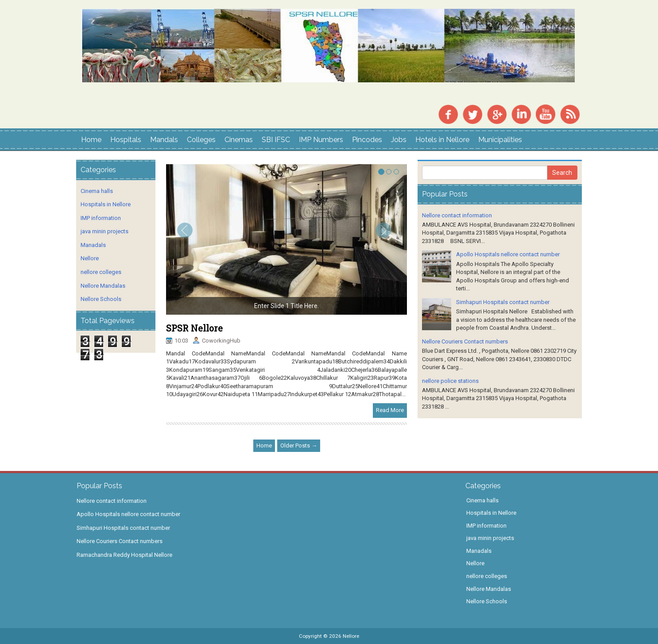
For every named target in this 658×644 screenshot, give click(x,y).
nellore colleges (101, 272)
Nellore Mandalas (103, 286)
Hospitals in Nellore (106, 204)
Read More (390, 410)
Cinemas (239, 140)
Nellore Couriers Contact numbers (465, 341)
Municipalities (500, 140)
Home (91, 140)
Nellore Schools (101, 299)
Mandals (164, 140)
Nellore (90, 258)
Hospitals (126, 140)
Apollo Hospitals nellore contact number (508, 254)
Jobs (399, 140)
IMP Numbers (321, 140)
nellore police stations (450, 381)
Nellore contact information (457, 215)
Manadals (93, 245)
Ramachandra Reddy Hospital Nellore (124, 555)
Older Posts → (299, 445)
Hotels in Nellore (442, 140)
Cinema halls (97, 191)
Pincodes (367, 140)
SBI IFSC (276, 140)
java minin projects (105, 231)
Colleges (201, 140)
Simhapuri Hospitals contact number (503, 302)
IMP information (101, 218)
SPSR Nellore (194, 328)
